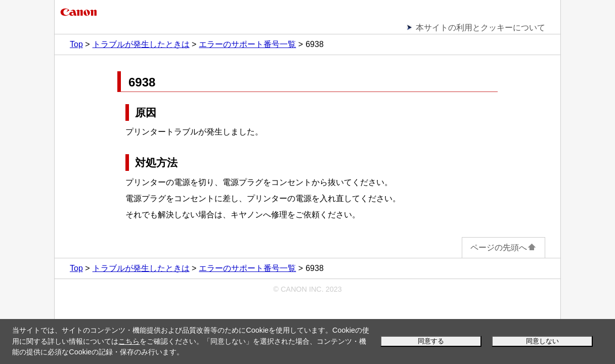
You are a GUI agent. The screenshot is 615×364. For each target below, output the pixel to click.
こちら (129, 341)
